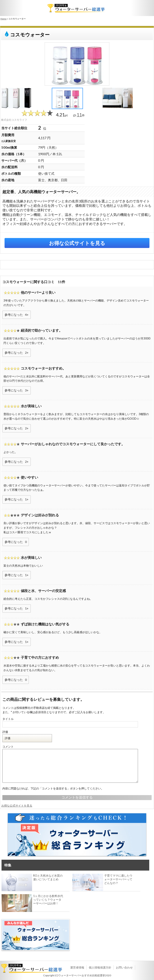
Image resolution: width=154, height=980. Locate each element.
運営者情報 (77, 967)
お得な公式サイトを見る (77, 243)
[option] (77, 64)
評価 (5, 732)
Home (3, 19)
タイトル (8, 719)
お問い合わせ (124, 967)
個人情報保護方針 (100, 967)
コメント (8, 747)
